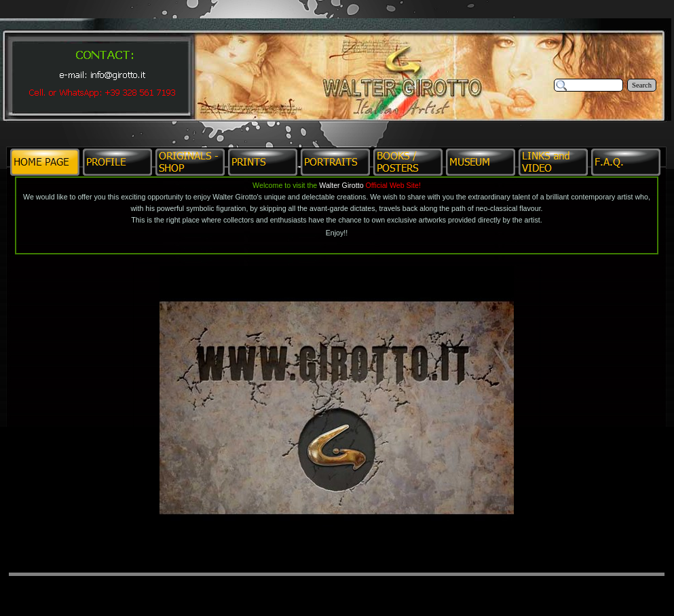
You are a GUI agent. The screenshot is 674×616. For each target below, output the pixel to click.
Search (642, 85)
